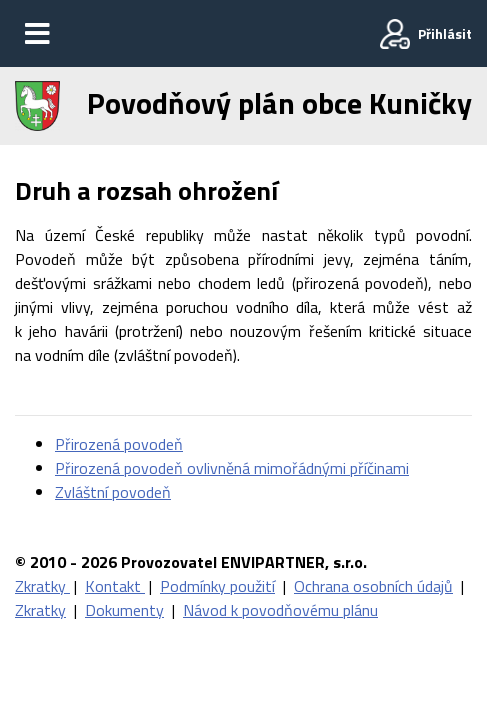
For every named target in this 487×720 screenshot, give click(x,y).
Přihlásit (445, 33)
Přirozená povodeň (119, 444)
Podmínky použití (217, 586)
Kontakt (115, 586)
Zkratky (42, 586)
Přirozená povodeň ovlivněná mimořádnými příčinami (232, 468)
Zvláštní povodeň (113, 492)
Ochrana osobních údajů (373, 586)
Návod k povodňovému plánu (280, 610)
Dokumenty (124, 610)
